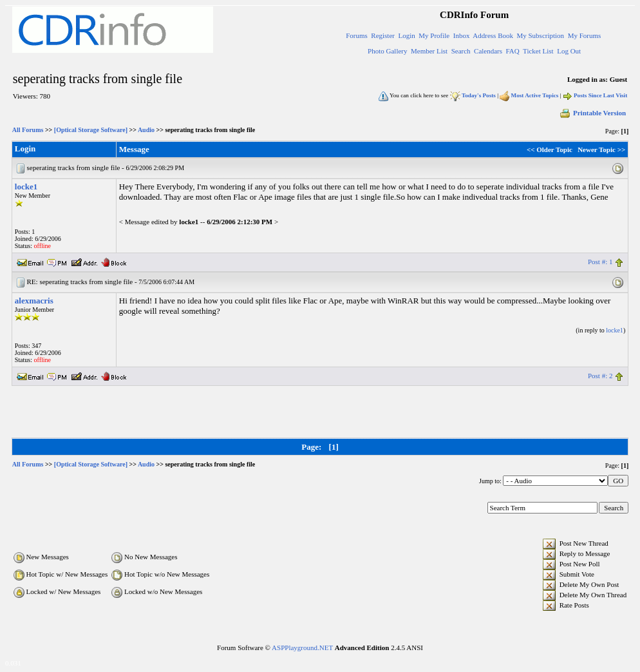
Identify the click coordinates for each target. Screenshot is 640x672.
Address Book (493, 35)
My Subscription (540, 35)
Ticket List (538, 51)
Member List (429, 51)
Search (461, 51)
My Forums (585, 35)
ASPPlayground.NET (302, 648)
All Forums (28, 130)
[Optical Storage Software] (91, 130)
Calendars (488, 51)
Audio (146, 130)
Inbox (462, 35)
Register (383, 35)
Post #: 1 (600, 262)
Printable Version (592, 113)
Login (406, 35)
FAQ (513, 51)
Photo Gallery (387, 51)
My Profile (434, 35)
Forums (357, 35)
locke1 (26, 187)
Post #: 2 (600, 376)
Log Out (569, 51)
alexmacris (34, 301)
